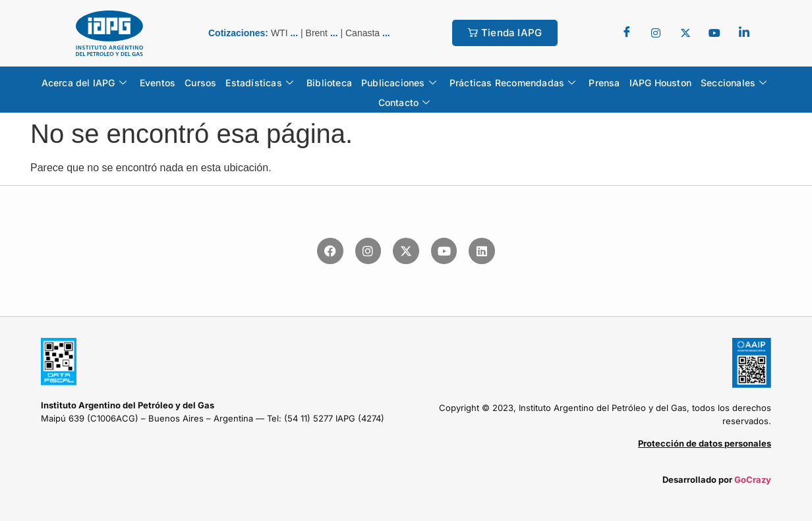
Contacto (404, 103)
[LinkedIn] (744, 33)
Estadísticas (259, 83)
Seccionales (734, 83)
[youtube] (714, 33)
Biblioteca (329, 83)
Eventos (158, 83)
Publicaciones (399, 83)
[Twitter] (656, 33)
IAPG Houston (660, 83)
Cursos (200, 83)
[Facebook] (627, 33)
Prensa (604, 83)
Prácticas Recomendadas (513, 83)
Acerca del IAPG (84, 83)
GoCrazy (753, 480)
